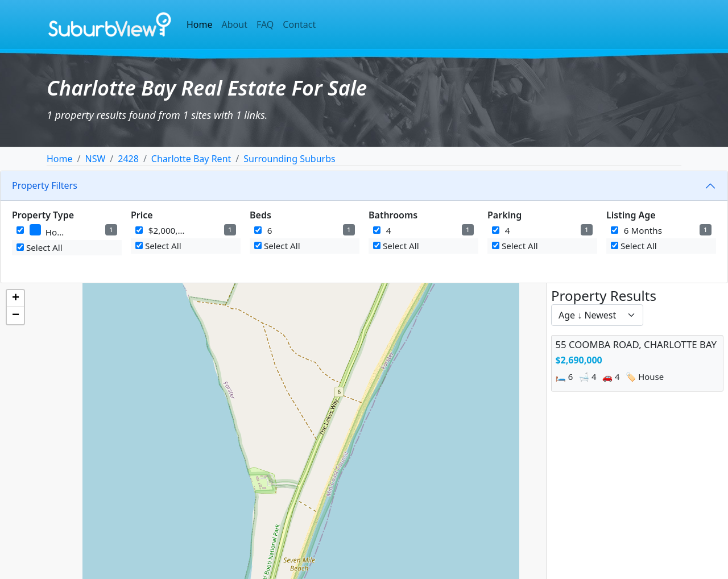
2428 (128, 159)
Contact (299, 24)
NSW (95, 159)
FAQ (265, 24)
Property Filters (45, 185)
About (235, 24)
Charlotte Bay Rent (191, 159)
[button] (15, 299)
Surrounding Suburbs (289, 159)
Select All (40, 247)
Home (200, 24)
